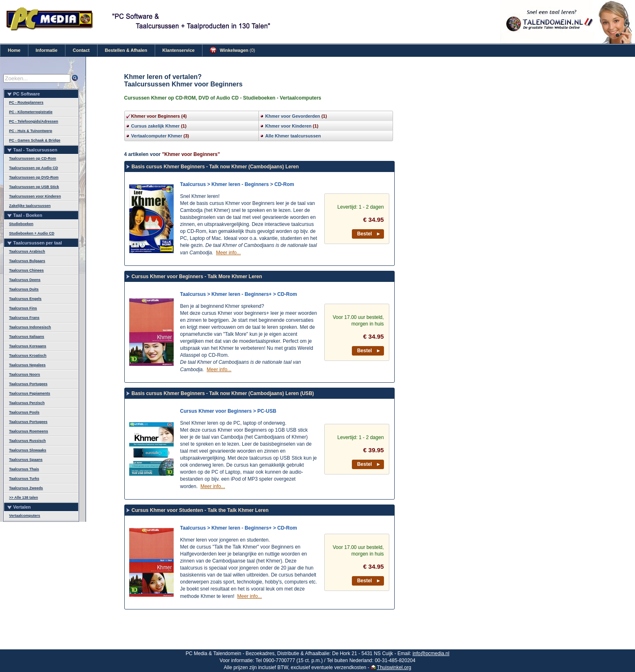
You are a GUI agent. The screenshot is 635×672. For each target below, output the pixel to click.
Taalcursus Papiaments (30, 393)
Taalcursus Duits (24, 289)
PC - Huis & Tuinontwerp (31, 131)
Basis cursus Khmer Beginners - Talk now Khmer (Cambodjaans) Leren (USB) (223, 393)
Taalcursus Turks (24, 479)
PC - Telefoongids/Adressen (34, 121)
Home (14, 50)
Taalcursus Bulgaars (27, 261)
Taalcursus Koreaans (28, 346)
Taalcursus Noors (24, 374)
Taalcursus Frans (24, 318)
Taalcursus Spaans (26, 460)
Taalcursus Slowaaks (28, 450)
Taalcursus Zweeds (26, 488)
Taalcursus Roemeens (29, 431)
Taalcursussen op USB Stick (34, 187)
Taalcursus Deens (25, 280)
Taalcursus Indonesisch (30, 327)
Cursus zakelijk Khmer (156, 126)
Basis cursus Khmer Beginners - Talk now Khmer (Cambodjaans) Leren (215, 167)
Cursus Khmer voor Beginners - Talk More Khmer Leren (197, 277)
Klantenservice (179, 50)
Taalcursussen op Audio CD (34, 168)
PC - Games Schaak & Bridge (35, 140)
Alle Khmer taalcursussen (293, 136)
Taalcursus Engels (25, 299)
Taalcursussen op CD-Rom (33, 158)
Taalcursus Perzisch (27, 403)
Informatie (47, 50)
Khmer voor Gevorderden (293, 116)
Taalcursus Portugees (28, 384)
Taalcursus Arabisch (27, 251)
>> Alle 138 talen (23, 498)
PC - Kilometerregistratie (31, 112)
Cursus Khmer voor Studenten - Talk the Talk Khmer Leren (200, 510)
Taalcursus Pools (24, 412)
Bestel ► (369, 234)
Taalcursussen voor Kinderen (35, 196)
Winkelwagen (233, 50)
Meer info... (228, 253)
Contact (81, 50)
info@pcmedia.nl (431, 653)
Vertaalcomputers (25, 516)
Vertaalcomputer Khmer (157, 136)
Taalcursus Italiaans (27, 337)
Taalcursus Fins (23, 308)
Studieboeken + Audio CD (32, 233)
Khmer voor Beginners (156, 116)
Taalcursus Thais (24, 469)
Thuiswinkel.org (394, 667)
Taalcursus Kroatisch (28, 356)
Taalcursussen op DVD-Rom (34, 177)
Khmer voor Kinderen (288, 126)
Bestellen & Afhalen (126, 50)
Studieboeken (21, 224)
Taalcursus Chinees (26, 270)
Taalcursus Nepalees (27, 365)
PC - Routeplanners (26, 102)
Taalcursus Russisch (27, 441)
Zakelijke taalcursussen (30, 206)
